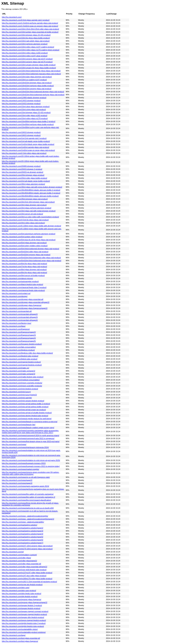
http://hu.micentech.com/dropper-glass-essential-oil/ (23, 299)
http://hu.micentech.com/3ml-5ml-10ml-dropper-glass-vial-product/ (28, 202)
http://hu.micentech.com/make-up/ (15, 368)
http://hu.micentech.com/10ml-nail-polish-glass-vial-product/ (26, 41)
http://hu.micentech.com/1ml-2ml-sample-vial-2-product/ (24, 138)
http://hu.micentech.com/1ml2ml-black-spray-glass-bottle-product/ (28, 144)
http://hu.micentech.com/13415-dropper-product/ (21, 101)
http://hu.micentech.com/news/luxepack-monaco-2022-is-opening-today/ (31, 466)
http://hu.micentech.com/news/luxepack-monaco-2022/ (24, 463)
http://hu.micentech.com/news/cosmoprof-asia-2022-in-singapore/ (28, 438)
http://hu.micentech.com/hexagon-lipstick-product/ (22, 344)
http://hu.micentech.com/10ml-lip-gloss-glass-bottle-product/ (26, 38)
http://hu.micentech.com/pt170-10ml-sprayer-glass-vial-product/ (27, 549)
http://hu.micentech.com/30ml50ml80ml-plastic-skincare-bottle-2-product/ (31, 190)
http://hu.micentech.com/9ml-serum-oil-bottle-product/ (23, 275)
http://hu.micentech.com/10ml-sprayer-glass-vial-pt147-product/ (27, 59)
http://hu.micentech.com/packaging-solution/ (20, 525)
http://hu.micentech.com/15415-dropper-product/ (21, 104)
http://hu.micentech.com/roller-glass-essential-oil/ (21, 564)
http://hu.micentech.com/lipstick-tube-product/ (20, 356)
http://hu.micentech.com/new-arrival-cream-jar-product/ (24, 410)
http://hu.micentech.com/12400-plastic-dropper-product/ (24, 98)
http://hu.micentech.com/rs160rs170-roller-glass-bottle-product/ (27, 579)
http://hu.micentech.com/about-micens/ (17, 278)
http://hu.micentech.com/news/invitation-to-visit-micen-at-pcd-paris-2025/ (31, 460)
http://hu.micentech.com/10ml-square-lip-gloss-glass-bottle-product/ (29, 68)
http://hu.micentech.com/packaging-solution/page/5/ (23, 537)
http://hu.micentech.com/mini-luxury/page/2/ (19, 395)
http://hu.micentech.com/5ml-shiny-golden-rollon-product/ (25, 246)
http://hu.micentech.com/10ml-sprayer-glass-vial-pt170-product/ (27, 62)
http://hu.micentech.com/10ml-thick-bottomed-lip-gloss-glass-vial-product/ (31, 71)
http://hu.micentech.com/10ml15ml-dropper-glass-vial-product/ (27, 83)
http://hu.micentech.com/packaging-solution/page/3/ (23, 531)
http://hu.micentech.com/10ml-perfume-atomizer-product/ (25, 44)
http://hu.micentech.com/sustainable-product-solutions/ (24, 632)
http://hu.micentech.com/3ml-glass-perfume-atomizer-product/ (27, 208)
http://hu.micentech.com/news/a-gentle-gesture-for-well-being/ (27, 419)
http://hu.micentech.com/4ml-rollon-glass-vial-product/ (23, 223)
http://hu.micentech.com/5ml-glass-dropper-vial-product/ (24, 243)
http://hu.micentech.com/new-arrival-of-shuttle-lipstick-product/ (27, 413)
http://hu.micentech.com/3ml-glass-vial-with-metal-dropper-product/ (29, 211)
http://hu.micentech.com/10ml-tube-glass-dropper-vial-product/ (27, 77)
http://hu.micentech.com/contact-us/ (16, 293)
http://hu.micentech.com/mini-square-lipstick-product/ (23, 401)
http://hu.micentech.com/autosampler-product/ (20, 281)
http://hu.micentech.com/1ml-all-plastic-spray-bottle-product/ (26, 141)
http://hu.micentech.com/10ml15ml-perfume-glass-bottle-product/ (28, 86)
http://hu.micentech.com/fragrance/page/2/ (19, 332)
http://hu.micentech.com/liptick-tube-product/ (20, 359)
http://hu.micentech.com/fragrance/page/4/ (19, 338)
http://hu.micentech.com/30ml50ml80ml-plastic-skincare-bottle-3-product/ (31, 193)
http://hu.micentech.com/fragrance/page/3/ (19, 335)
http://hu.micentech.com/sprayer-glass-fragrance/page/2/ (25, 602)
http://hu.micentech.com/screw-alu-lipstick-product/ (22, 585)
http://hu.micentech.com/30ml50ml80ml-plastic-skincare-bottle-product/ (30, 196)
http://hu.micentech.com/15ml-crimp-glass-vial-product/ (24, 109)
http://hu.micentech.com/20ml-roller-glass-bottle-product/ (25, 178)
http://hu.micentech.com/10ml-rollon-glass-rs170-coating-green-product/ (31, 50)
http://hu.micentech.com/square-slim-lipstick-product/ (23, 617)
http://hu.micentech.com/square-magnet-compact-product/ (25, 611)
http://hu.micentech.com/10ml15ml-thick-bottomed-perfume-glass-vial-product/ (33, 95)
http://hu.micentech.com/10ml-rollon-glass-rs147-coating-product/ (28, 47)
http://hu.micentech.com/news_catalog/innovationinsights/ (25, 516)
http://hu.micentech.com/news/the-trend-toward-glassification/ (26, 500)
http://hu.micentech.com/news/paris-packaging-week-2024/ (25, 486)
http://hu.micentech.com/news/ (14, 444)
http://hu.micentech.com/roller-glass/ (16, 558)
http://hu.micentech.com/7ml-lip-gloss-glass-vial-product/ (24, 267)
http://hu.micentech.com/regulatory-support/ (19, 555)
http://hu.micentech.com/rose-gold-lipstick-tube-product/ (24, 570)
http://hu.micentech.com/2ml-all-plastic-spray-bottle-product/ (26, 181)
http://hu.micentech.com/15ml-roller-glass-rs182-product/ (25, 115)
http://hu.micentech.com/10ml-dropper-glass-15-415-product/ (26, 35)
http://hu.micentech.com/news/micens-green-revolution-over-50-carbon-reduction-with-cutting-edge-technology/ (31, 473)
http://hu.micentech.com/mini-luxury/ (16, 392)
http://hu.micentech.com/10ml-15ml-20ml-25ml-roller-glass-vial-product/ (30, 29)
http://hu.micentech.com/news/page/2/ (17, 480)
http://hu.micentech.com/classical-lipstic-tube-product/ (23, 290)
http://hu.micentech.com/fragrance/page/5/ (19, 341)
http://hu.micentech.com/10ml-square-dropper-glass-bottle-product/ (29, 65)
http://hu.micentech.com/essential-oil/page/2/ (20, 314)
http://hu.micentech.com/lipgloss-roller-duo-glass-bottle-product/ (27, 353)
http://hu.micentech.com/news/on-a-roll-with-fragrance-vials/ (26, 477)
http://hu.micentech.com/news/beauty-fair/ (19, 425)
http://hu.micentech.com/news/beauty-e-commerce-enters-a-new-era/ (30, 422)
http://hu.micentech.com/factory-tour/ (17, 323)
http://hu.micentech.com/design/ (15, 296)
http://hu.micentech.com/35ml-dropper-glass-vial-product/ (25, 199)
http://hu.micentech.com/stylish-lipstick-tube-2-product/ (24, 623)
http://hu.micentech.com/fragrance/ (16, 329)
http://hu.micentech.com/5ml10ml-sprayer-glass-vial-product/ (26, 255)
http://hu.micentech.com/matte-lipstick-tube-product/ (23, 377)
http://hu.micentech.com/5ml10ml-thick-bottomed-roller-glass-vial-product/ (31, 258)
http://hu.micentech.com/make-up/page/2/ (19, 371)
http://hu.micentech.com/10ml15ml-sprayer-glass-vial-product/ (27, 89)
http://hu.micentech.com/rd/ (13, 552)
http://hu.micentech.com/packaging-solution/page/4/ (23, 534)
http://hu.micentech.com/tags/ (14, 635)
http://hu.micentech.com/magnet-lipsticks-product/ (22, 365)
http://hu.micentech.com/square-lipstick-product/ (21, 608)
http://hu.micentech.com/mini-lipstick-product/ (20, 389)
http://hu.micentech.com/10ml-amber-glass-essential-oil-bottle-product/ (30, 32)
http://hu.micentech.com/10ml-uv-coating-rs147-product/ (24, 80)
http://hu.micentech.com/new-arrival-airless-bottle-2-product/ (26, 404)
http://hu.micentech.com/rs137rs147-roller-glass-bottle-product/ (27, 573)
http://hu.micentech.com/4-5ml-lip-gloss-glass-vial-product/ (25, 220)
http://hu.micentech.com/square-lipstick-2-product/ (22, 605)
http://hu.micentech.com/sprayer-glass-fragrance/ (22, 599)
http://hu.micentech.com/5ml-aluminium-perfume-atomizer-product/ (29, 234)
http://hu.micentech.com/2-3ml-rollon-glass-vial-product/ (24, 153)
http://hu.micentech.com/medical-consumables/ (21, 380)
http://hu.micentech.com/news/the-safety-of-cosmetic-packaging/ (28, 494)
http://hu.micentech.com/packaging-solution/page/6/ (23, 540)
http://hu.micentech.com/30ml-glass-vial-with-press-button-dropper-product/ (32, 187)
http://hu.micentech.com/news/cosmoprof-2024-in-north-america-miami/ (30, 435)
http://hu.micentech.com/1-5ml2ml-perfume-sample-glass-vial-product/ (30, 23)
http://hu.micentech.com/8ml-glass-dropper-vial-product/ (24, 269)
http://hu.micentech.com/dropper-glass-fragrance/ (22, 305)
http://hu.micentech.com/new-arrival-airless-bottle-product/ (25, 407)
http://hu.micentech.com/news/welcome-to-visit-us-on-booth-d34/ (28, 508)
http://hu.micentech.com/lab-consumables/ (19, 347)
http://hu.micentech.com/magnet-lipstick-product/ (21, 362)
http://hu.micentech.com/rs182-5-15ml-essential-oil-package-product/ (29, 582)
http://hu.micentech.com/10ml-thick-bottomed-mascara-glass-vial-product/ (31, 74)
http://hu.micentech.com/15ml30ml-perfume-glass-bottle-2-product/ (29, 121)
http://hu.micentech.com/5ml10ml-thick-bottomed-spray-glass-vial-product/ (32, 261)
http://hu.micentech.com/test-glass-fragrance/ (20, 641)
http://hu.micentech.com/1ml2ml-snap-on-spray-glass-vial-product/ (28, 150)
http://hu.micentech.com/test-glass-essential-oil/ (21, 638)
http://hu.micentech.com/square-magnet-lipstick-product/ (24, 614)
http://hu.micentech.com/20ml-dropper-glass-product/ (23, 175)
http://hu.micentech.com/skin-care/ (16, 588)
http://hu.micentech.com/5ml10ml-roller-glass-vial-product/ (25, 252)
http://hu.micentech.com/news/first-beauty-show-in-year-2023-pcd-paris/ (31, 441)
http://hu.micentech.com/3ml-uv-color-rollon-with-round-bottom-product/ (30, 217)
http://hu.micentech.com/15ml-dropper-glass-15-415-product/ (26, 112)
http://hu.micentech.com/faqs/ (14, 326)
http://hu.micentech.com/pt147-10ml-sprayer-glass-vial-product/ (27, 546)
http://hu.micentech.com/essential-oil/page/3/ (20, 317)
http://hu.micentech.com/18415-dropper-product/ (21, 135)
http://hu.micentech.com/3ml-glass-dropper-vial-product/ (24, 205)
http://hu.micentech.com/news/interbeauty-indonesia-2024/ (25, 447)
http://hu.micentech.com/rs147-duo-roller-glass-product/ (24, 576)
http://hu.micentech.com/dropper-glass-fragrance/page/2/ (25, 308)
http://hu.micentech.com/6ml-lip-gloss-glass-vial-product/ (24, 264)
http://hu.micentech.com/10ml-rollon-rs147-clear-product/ (25, 56)
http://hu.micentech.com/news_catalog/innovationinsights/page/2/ (28, 519)
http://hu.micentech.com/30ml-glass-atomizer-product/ (23, 184)
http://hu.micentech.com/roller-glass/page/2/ (19, 561)
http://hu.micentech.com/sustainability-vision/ (20, 629)
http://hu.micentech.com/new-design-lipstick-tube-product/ (25, 416)
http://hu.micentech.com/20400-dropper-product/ (21, 166)
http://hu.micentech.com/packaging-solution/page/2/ (23, 528)
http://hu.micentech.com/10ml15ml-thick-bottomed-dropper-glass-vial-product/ (33, 92)
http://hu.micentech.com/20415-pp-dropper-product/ (23, 172)
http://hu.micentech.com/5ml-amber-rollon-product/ (22, 237)
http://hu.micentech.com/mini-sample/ (17, 398)
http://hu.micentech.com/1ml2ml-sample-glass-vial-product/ (25, 147)
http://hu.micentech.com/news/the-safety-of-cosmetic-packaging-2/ (28, 497)
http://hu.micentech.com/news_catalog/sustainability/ (23, 522)
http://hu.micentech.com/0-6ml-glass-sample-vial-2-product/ (26, 20)
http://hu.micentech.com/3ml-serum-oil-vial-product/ (22, 214)
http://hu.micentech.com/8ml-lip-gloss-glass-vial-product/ (24, 272)
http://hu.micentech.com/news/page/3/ (17, 483)
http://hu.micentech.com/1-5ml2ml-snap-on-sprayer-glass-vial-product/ (30, 26)
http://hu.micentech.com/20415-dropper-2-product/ (22, 169)
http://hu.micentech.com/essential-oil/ (17, 311)
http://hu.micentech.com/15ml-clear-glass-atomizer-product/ (26, 107)
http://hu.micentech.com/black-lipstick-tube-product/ (23, 284)
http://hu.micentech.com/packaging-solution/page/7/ (23, 543)
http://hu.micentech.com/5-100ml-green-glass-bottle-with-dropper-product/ (31, 226)
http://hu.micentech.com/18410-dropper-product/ (21, 132)
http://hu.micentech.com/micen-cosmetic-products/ (22, 383)
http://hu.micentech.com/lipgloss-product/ (18, 350)
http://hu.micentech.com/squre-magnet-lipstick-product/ (24, 620)
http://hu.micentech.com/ (12, 17)
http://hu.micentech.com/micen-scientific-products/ (22, 386)
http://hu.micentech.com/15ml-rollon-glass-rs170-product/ (25, 118)
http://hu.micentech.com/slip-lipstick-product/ (20, 596)
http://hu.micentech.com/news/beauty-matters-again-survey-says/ (28, 428)
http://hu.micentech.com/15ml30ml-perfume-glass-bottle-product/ (28, 124)
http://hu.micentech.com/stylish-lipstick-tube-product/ (23, 626)
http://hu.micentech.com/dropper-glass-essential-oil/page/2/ (26, 302)
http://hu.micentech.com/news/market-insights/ (20, 469)
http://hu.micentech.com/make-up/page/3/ (19, 374)
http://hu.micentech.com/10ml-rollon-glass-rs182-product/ (25, 53)
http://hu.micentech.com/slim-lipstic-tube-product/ (22, 593)
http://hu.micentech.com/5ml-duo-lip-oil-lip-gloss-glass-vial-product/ (29, 240)
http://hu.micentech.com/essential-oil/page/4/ (20, 320)
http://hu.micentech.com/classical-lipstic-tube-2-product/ (24, 287)
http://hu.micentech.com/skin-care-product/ (19, 590)
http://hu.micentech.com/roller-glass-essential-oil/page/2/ (25, 567)
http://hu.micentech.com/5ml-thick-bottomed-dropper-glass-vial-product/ (30, 249)
